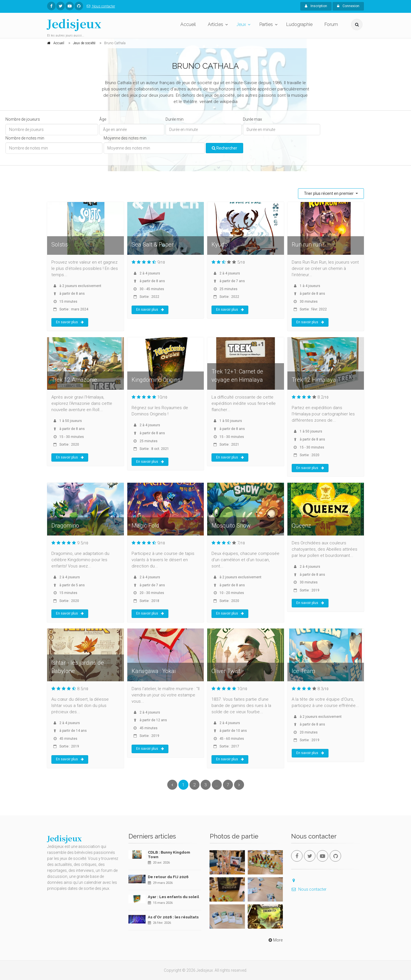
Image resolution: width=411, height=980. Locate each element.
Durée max (252, 119)
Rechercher (224, 148)
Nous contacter (100, 6)
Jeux (241, 24)
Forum (331, 24)
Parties (266, 24)
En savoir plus (70, 322)
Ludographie (299, 24)
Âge (103, 119)
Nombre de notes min (25, 138)
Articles (215, 24)
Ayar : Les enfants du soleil (173, 897)
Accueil (188, 24)
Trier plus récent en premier (329, 193)
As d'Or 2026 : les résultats (173, 917)
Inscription (316, 6)
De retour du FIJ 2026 (168, 877)
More (275, 940)
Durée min (175, 119)
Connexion (348, 6)
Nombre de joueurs (23, 119)
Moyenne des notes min (125, 138)
